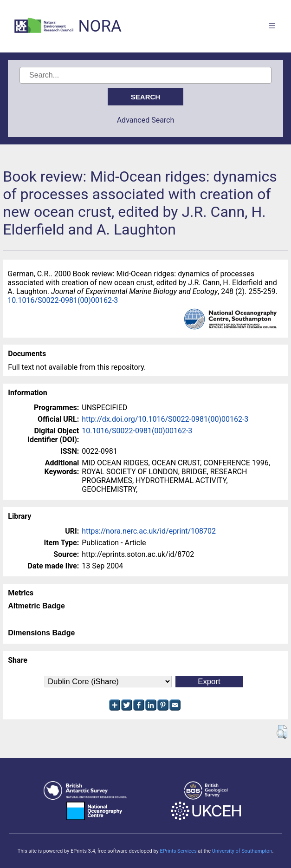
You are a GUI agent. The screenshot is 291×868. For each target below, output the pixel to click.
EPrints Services (178, 851)
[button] (282, 732)
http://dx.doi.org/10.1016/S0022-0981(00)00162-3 (165, 419)
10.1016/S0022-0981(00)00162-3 (63, 300)
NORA (100, 26)
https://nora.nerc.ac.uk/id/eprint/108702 (149, 531)
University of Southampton (242, 851)
